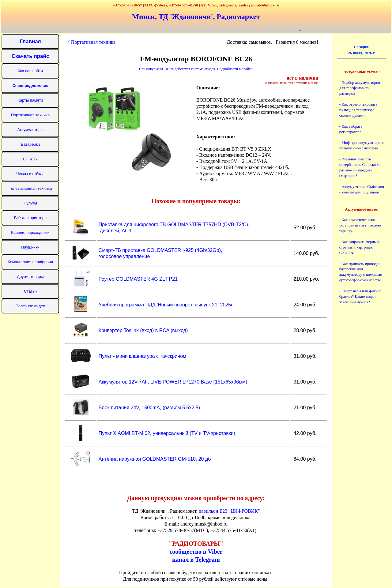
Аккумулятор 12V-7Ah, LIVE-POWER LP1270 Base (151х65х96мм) (172, 382)
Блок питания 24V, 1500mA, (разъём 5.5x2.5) (149, 408)
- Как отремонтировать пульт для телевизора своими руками (358, 110)
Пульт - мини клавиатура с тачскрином (142, 356)
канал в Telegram (196, 560)
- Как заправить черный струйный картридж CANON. (359, 247)
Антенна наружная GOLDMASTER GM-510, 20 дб (154, 459)
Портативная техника (93, 42)
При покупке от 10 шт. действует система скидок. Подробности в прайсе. (196, 69)
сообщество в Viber (196, 552)
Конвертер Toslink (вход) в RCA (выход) (142, 330)
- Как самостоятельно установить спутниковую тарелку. (360, 225)
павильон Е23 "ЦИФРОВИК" (229, 511)
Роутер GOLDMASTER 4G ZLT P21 (137, 279)
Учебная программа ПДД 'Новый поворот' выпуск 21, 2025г (165, 305)
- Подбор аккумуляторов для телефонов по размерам (360, 88)
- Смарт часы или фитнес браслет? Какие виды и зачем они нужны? (360, 297)
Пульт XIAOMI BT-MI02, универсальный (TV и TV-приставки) (166, 433)
